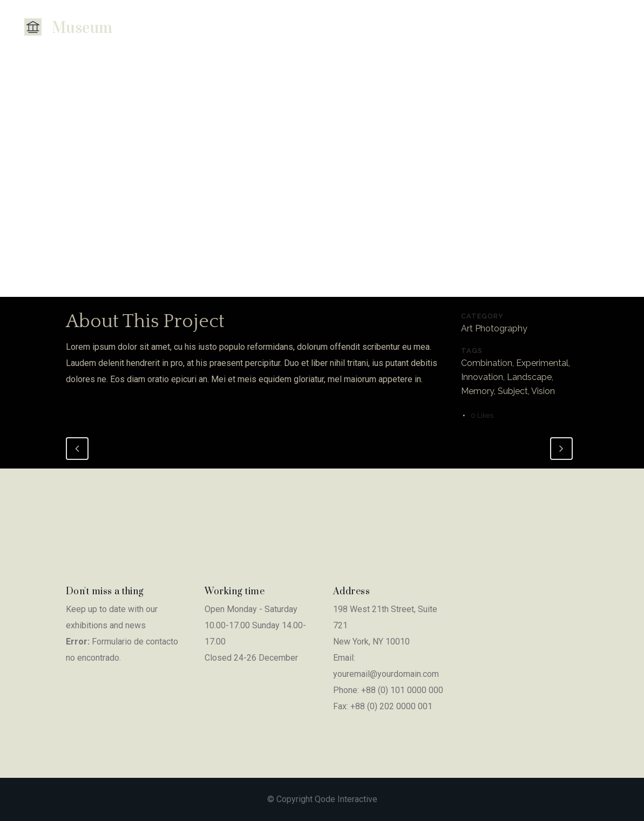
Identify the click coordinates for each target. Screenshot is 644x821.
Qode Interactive (346, 799)
